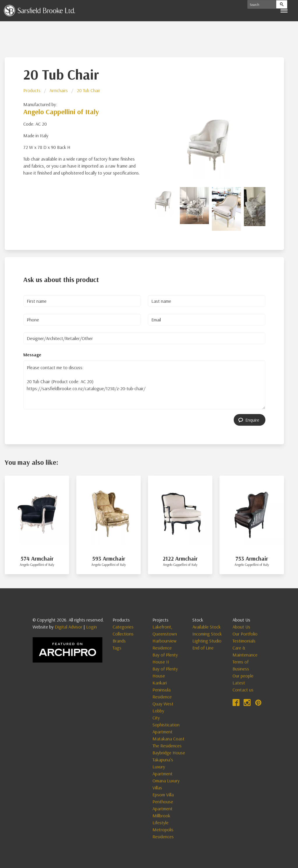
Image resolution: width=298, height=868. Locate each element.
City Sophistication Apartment (166, 725)
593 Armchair (109, 558)
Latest (239, 683)
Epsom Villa (163, 795)
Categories (123, 627)
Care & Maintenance (245, 651)
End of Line (203, 648)
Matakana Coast (168, 739)
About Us (241, 627)
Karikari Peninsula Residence (162, 690)
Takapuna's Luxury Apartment (163, 767)
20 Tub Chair (88, 90)
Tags (117, 648)
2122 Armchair (180, 558)
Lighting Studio (207, 641)
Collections (123, 634)
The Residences (167, 746)
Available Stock (206, 627)
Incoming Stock (207, 634)
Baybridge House (169, 753)
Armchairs (59, 90)
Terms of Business (241, 665)
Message (32, 355)
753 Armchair (252, 558)
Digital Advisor (69, 627)
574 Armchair (37, 558)
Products (32, 90)
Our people (243, 676)
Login (92, 627)
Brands (119, 641)
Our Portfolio (245, 634)
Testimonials (244, 641)
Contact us (243, 690)
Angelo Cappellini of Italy (61, 112)
